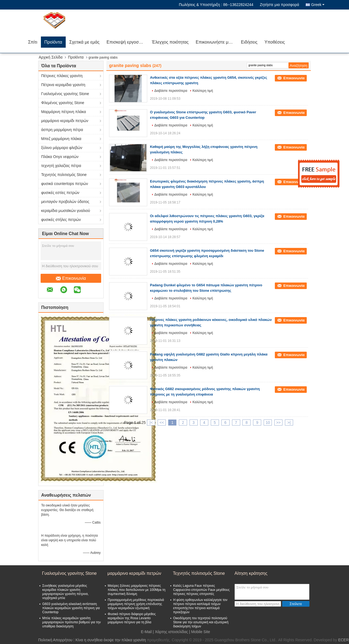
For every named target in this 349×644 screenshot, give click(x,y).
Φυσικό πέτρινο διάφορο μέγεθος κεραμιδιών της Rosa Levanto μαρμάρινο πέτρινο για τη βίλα (132, 618)
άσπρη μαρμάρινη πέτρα (62, 130)
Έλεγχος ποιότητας (170, 42)
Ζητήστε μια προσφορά (279, 5)
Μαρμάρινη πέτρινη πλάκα (64, 112)
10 (268, 423)
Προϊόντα (53, 42)
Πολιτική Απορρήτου (55, 640)
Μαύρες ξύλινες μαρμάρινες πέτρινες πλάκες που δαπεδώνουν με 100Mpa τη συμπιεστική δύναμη (137, 590)
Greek (318, 5)
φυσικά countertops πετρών (65, 184)
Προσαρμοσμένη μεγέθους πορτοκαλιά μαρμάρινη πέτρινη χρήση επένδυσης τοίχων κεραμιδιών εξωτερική (136, 604)
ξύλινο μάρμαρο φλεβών (62, 148)
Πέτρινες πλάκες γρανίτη (62, 76)
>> (278, 423)
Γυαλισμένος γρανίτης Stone (65, 94)
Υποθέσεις (275, 42)
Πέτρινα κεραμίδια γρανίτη (63, 85)
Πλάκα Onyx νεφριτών (60, 157)
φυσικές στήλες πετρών (61, 220)
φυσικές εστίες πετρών (60, 193)
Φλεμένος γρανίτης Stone (63, 103)
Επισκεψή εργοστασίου (127, 42)
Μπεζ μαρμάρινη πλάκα (61, 139)
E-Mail (146, 632)
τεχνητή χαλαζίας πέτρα (61, 166)
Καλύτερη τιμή (203, 91)
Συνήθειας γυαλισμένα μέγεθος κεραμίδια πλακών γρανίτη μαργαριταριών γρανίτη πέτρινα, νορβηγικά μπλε (65, 592)
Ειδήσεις (249, 42)
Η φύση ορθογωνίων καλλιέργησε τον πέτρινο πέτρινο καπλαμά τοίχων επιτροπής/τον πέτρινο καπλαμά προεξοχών (200, 606)
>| (289, 423)
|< (151, 423)
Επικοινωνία (71, 278)
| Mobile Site (199, 632)
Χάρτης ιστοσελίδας (172, 632)
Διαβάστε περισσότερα (171, 91)
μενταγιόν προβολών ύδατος (65, 202)
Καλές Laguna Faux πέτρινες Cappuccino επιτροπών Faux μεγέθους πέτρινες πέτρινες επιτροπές (201, 590)
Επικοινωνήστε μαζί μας (217, 42)
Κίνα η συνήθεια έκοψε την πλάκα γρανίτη (111, 640)
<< (162, 423)
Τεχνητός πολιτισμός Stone (64, 175)
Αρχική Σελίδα (51, 57)
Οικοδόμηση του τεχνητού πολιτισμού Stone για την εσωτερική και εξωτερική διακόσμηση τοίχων (201, 622)
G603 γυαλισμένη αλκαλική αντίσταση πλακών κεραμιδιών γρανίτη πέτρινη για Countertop (71, 608)
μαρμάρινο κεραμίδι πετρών (65, 121)
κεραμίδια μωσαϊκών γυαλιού (66, 211)
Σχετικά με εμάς (84, 42)
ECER (343, 640)
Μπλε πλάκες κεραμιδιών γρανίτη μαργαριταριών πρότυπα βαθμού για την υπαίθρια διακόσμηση (71, 622)
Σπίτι (33, 42)
